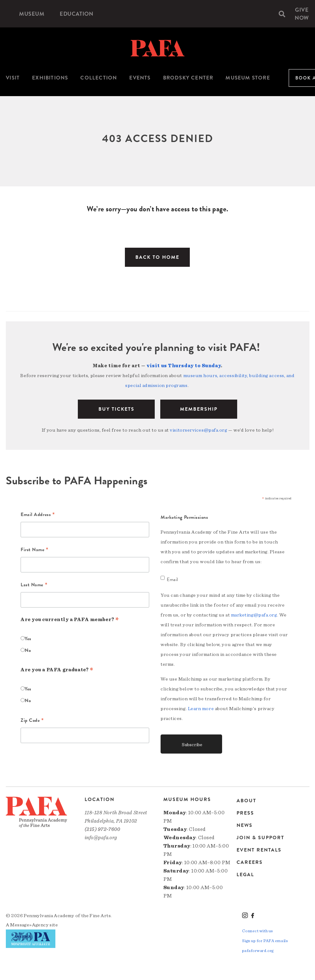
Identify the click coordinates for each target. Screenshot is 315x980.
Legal (245, 874)
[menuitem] (32, 14)
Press (245, 813)
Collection (99, 78)
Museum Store (248, 78)
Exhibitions (50, 78)
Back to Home (157, 257)
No (28, 650)
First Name (35, 550)
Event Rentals (259, 850)
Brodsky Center (188, 78)
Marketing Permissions (184, 517)
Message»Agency (29, 925)
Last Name (34, 585)
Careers (250, 862)
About (246, 801)
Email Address (38, 515)
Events (140, 78)
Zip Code (32, 721)
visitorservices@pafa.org (198, 430)
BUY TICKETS (116, 409)
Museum (32, 14)
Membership (199, 409)
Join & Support (260, 838)
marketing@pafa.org (254, 615)
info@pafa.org (101, 838)
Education (76, 14)
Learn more (201, 709)
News (245, 825)
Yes (28, 639)
